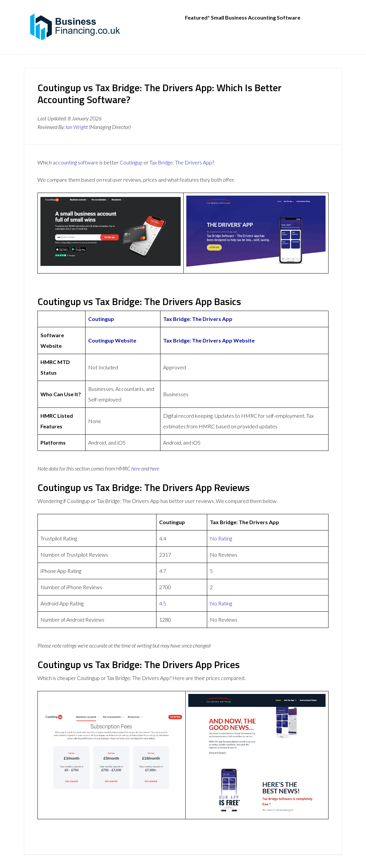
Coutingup (131, 162)
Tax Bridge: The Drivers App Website (209, 340)
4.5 (163, 603)
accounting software (76, 162)
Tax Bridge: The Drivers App (181, 162)
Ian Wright (77, 127)
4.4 (163, 538)
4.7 (163, 571)
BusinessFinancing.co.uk (77, 27)
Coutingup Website (112, 340)
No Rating (221, 538)
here (136, 468)
